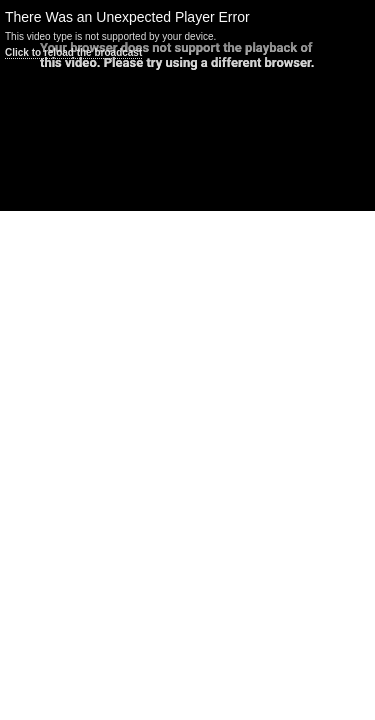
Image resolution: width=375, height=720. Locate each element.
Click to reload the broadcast (73, 52)
